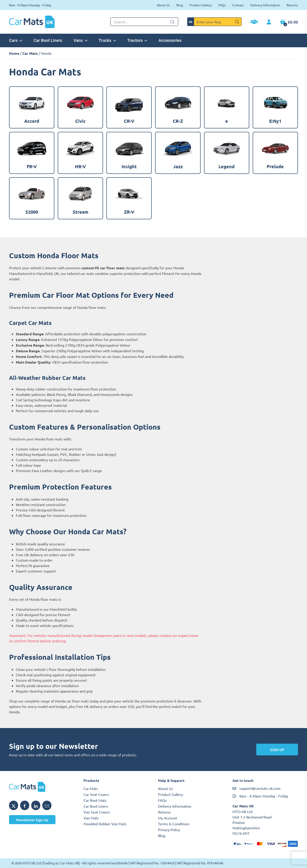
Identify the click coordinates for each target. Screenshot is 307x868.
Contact (238, 5)
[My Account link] (269, 22)
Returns (292, 5)
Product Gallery (201, 5)
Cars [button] (16, 40)
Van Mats (91, 818)
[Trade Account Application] (254, 22)
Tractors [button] (137, 40)
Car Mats (30, 53)
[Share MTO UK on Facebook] (25, 805)
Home (14, 53)
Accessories (170, 40)
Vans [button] (80, 40)
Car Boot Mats (95, 800)
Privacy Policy (169, 830)
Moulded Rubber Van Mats (105, 824)
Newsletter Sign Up (32, 820)
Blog (180, 5)
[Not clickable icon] (144, 22)
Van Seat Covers (97, 812)
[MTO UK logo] (42, 787)
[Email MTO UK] (47, 805)
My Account (168, 818)
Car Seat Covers (96, 794)
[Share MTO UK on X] (14, 805)
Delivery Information (265, 5)
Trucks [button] (107, 40)
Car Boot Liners (48, 40)
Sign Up (277, 750)
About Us (163, 5)
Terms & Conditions (174, 824)
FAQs (222, 5)
